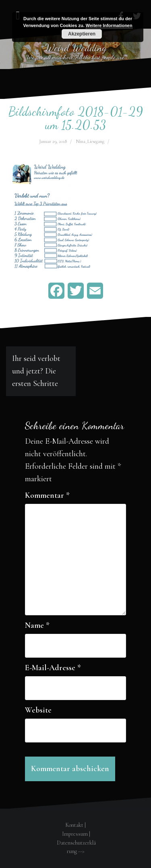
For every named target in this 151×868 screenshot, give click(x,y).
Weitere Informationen (109, 25)
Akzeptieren (82, 34)
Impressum (75, 834)
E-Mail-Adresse (53, 668)
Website (38, 710)
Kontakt (74, 825)
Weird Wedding (76, 48)
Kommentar (47, 495)
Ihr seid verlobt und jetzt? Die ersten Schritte (36, 371)
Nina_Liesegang (90, 141)
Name (37, 625)
